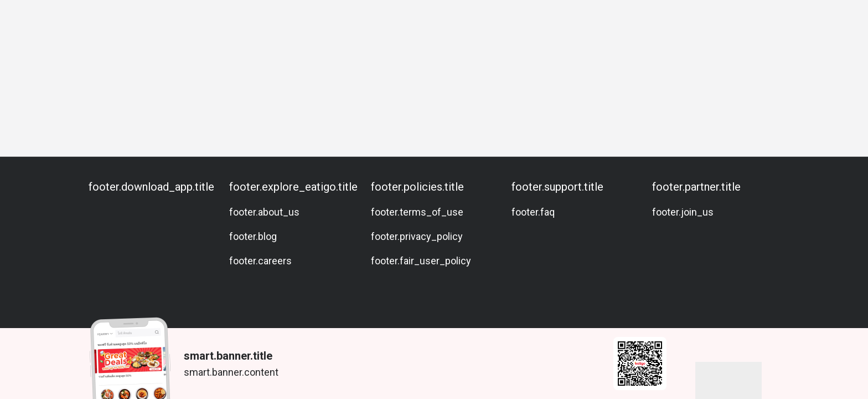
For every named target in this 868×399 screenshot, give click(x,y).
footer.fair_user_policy (421, 261)
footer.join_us (683, 212)
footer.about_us (264, 212)
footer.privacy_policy (417, 236)
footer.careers (260, 261)
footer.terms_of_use (417, 212)
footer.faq (533, 212)
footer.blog (253, 236)
